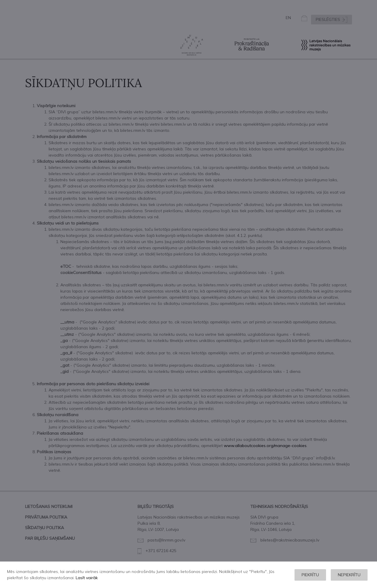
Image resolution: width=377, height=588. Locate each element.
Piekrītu (310, 575)
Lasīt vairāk (87, 578)
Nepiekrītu (349, 575)
